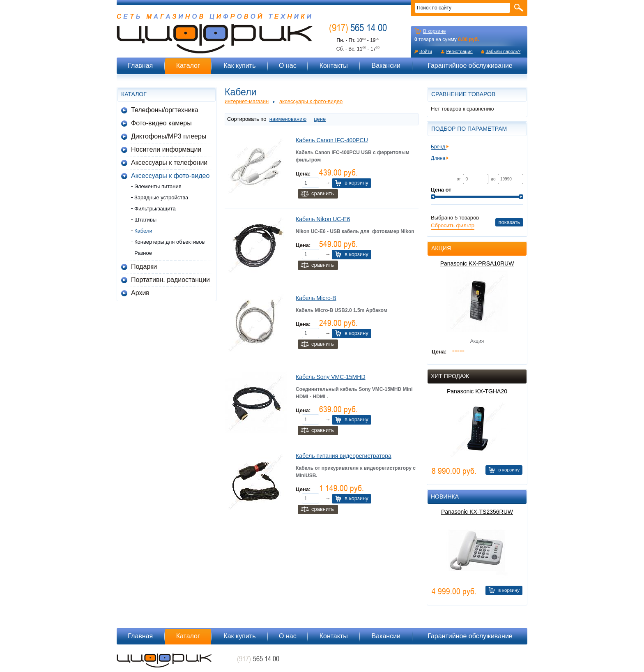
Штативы (145, 220)
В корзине (434, 31)
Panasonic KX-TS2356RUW (477, 512)
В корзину (356, 183)
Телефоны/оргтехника (165, 110)
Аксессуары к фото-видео (170, 176)
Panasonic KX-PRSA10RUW (477, 263)
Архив (140, 293)
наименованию (288, 119)
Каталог (188, 66)
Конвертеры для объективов (170, 242)
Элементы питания (158, 186)
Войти (426, 51)
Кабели (143, 231)
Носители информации (166, 149)
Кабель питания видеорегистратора (344, 456)
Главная (140, 66)
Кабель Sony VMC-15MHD (331, 377)
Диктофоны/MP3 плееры (169, 136)
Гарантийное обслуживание (470, 66)
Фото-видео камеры (161, 123)
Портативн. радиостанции (170, 280)
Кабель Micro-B (316, 298)
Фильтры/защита (155, 209)
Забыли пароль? (503, 51)
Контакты (334, 66)
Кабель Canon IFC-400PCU (332, 140)
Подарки (144, 267)
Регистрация (459, 51)
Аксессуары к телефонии (169, 163)
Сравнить (323, 193)
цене (320, 119)
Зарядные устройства (161, 197)
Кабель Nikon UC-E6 (323, 219)
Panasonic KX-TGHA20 (477, 391)
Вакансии (386, 66)
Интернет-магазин (247, 101)
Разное (143, 253)
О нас (288, 66)
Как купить (239, 66)
